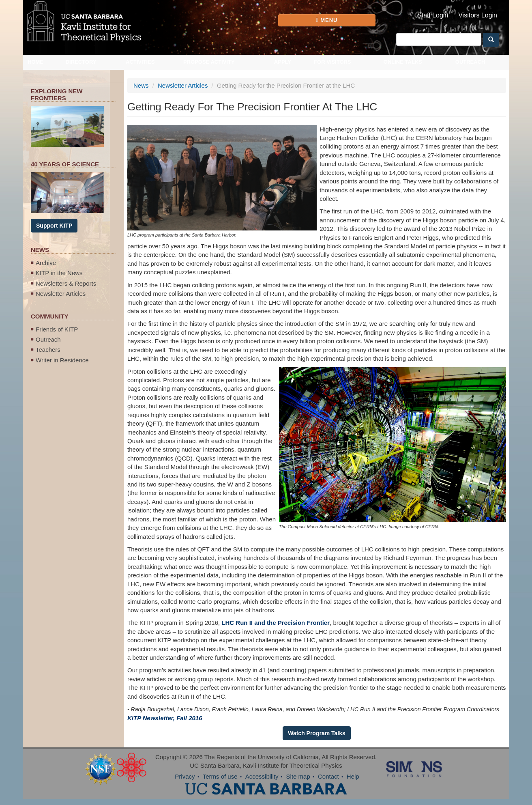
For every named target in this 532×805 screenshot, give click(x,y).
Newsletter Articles (61, 294)
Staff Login (433, 15)
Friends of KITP (57, 329)
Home (35, 62)
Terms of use (220, 776)
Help (353, 776)
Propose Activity (209, 62)
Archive (46, 263)
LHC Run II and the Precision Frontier (276, 623)
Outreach (470, 62)
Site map (298, 776)
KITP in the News (59, 273)
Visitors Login (478, 15)
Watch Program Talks (317, 733)
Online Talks (403, 62)
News (141, 85)
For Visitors (332, 62)
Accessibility (262, 776)
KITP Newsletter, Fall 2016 (165, 718)
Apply (283, 62)
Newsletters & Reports (66, 283)
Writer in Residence (62, 360)
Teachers (48, 350)
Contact (328, 776)
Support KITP (54, 226)
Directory (81, 62)
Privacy (185, 776)
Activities (140, 62)
